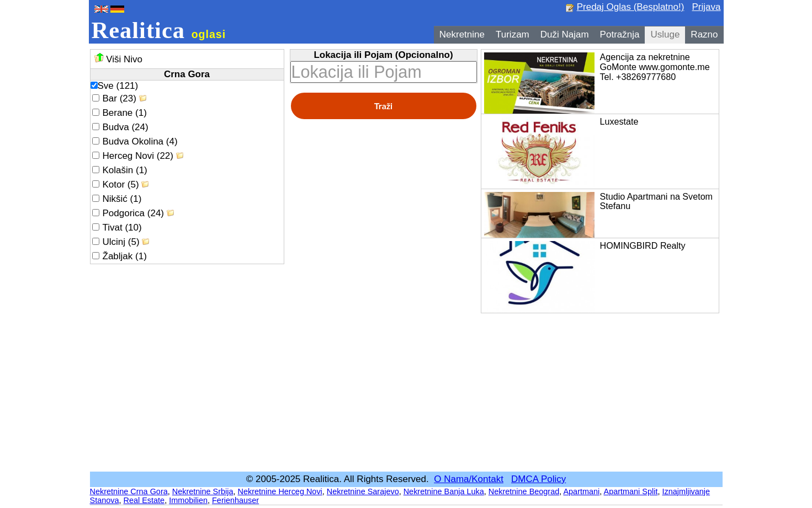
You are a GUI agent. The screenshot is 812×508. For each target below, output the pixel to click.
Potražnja (620, 34)
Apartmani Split (631, 491)
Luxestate (619, 121)
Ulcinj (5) (126, 242)
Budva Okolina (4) (140, 141)
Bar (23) (124, 98)
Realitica (159, 30)
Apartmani (581, 491)
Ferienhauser (235, 500)
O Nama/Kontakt (469, 479)
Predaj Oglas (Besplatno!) (631, 7)
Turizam (513, 34)
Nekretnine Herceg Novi (280, 491)
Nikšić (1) (122, 199)
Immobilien (188, 500)
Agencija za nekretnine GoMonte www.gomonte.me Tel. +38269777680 (655, 67)
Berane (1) (125, 113)
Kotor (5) (126, 185)
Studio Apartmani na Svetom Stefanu (657, 201)
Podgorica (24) (138, 213)
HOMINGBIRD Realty (643, 245)
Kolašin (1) (125, 170)
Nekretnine (462, 34)
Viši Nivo (118, 59)
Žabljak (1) (125, 256)
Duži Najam (565, 34)
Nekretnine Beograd (524, 491)
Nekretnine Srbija (203, 491)
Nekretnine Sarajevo (363, 491)
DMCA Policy (538, 479)
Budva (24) (126, 127)
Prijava (707, 7)
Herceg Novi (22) (143, 156)
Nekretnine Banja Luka (444, 491)
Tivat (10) (122, 228)
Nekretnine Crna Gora (129, 491)
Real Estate (144, 500)
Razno (704, 34)
